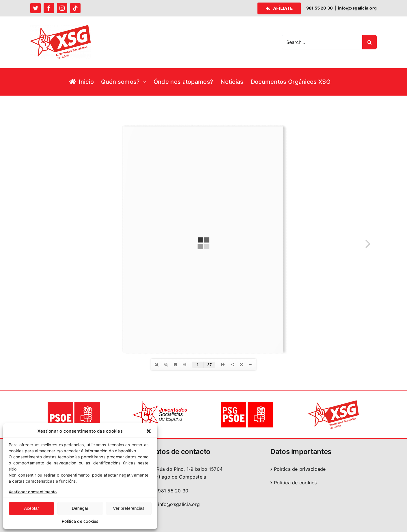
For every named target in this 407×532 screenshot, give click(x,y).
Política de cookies (80, 521)
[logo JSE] (160, 402)
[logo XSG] (333, 402)
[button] (149, 431)
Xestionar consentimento (33, 492)
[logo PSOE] (74, 402)
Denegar (80, 508)
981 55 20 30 (169, 491)
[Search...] (322, 42)
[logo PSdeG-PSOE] (247, 402)
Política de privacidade (300, 469)
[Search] (369, 42)
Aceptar (31, 508)
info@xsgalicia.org (357, 8)
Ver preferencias (129, 508)
